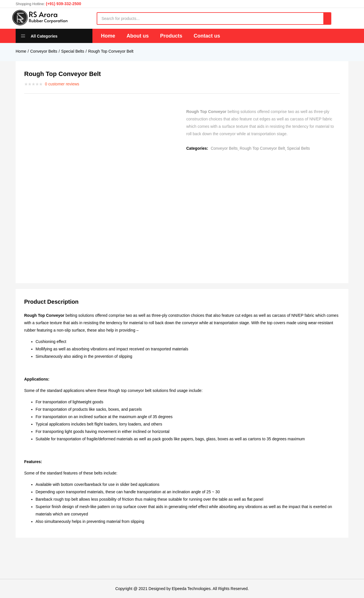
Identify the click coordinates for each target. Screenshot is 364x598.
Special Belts (73, 51)
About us (138, 36)
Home (108, 36)
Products (171, 36)
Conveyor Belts (44, 51)
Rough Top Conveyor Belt (111, 51)
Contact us (207, 36)
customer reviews (62, 84)
